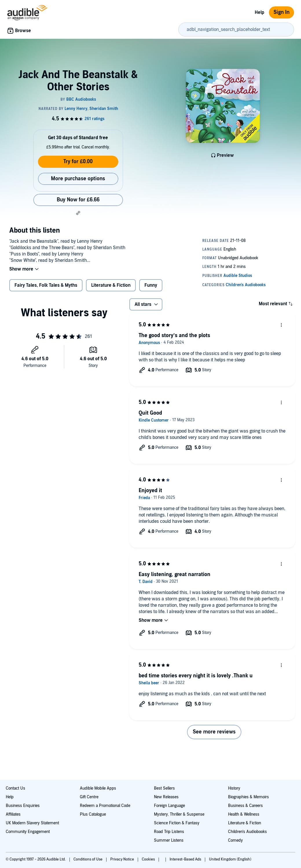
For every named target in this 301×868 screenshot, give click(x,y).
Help (259, 12)
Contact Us (15, 788)
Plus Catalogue (93, 814)
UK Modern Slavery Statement (32, 823)
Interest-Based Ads (186, 859)
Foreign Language (169, 806)
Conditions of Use (88, 859)
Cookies (149, 859)
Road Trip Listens (169, 832)
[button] (78, 213)
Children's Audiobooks (247, 832)
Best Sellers (164, 788)
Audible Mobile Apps (98, 788)
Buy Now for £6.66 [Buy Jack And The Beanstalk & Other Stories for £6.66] (78, 200)
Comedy (235, 840)
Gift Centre (89, 797)
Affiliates (13, 814)
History (234, 788)
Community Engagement (28, 832)
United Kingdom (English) (230, 859)
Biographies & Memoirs (248, 797)
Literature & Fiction (111, 285)
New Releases (166, 797)
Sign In (281, 12)
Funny (151, 285)
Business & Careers (245, 806)
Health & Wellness (244, 814)
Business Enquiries (23, 806)
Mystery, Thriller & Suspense (179, 814)
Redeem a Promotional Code (105, 806)
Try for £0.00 (78, 162)
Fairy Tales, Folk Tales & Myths (46, 285)
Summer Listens (169, 840)
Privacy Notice (123, 859)
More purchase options (78, 179)
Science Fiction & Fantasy (177, 823)
